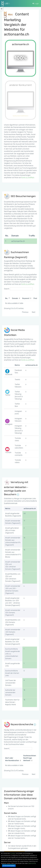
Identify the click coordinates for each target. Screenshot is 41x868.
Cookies (13, 853)
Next (34, 312)
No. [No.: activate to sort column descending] (6, 298)
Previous (25, 312)
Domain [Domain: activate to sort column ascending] (15, 298)
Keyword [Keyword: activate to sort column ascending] (26, 298)
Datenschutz (32, 863)
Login (36, 3)
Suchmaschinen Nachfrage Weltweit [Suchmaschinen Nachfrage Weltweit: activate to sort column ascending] (30, 758)
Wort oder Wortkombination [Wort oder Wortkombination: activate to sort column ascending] (12, 759)
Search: (18, 289)
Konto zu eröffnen (28, 178)
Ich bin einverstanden (9, 866)
